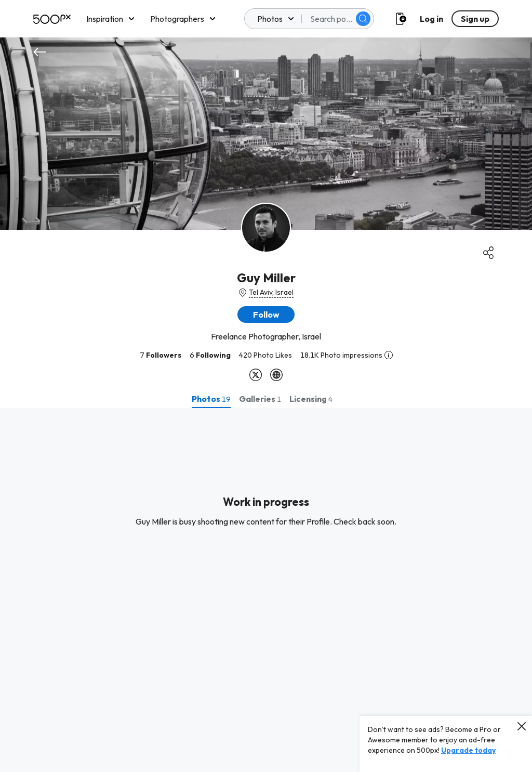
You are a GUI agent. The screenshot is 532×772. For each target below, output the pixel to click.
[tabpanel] (266, 590)
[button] (266, 315)
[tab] (211, 399)
